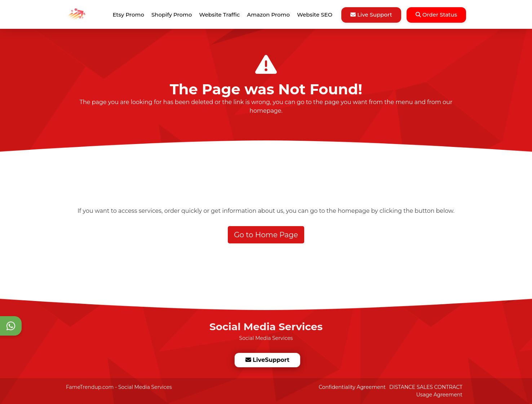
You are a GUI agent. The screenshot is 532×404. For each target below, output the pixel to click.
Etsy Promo (128, 15)
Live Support (371, 15)
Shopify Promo (172, 15)
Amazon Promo (268, 15)
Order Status (436, 15)
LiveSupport (267, 360)
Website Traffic (220, 15)
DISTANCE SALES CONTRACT (426, 387)
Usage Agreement (439, 395)
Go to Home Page (266, 235)
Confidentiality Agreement (352, 387)
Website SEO (315, 15)
